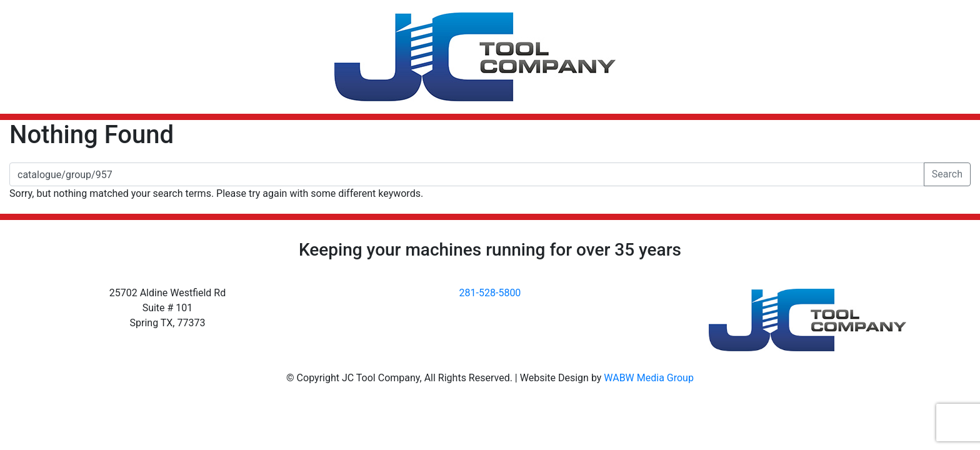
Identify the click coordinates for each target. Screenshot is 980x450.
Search (947, 174)
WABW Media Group (649, 378)
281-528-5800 (490, 293)
